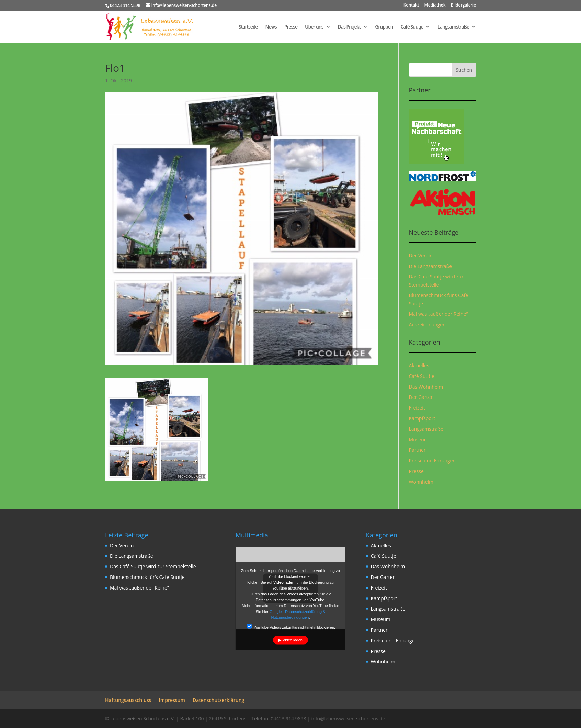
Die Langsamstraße (431, 266)
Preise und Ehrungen (432, 461)
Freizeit (417, 408)
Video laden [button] (293, 640)
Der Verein (421, 255)
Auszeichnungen (427, 324)
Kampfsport (422, 418)
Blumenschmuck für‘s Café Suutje (147, 577)
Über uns (314, 27)
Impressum (172, 700)
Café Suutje (412, 27)
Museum (419, 440)
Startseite (248, 27)
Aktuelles (419, 365)
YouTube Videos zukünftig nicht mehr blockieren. (291, 626)
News (271, 27)
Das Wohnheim (426, 387)
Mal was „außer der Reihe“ (438, 314)
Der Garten (421, 397)
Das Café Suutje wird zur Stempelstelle (153, 566)
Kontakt (411, 5)
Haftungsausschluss (128, 700)
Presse (291, 27)
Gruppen (384, 27)
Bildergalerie (463, 5)
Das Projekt (349, 27)
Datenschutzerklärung (218, 700)
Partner (417, 450)
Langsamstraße (453, 27)
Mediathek (435, 5)
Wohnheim (421, 482)
